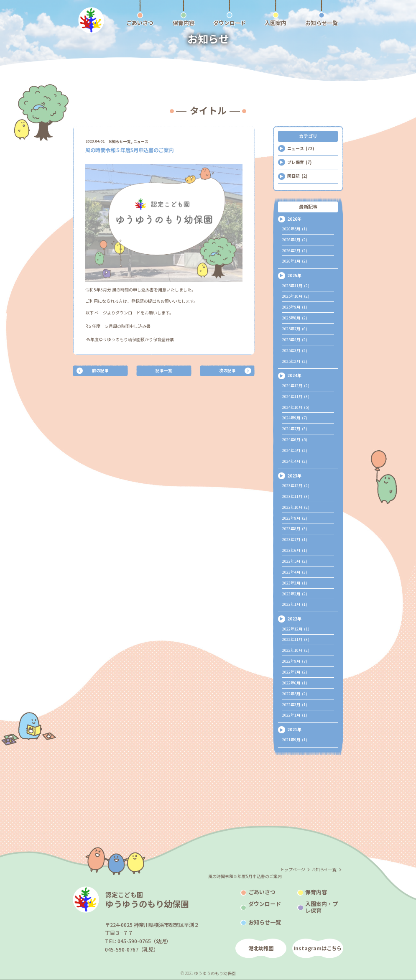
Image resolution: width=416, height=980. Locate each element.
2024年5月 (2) (295, 450)
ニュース (141, 142)
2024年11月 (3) (296, 396)
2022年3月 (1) (295, 704)
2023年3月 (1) (295, 583)
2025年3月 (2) (295, 350)
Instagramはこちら (318, 948)
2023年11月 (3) (296, 496)
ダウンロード (265, 904)
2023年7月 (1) (295, 539)
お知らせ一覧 (120, 142)
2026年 (294, 219)
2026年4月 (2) (295, 240)
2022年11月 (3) (296, 639)
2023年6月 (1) (295, 550)
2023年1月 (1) (295, 604)
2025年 (294, 275)
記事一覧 (164, 370)
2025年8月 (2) (295, 318)
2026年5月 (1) (295, 229)
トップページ (293, 869)
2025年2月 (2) (295, 361)
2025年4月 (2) (295, 339)
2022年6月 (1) (295, 683)
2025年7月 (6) (295, 329)
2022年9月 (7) (295, 661)
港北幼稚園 (261, 948)
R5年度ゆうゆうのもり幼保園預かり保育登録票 (130, 339)
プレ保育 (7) (299, 162)
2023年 (294, 476)
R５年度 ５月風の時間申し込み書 (118, 326)
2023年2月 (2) (295, 594)
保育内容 (316, 892)
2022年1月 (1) (295, 715)
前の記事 (100, 370)
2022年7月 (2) (295, 672)
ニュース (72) (301, 148)
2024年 (294, 375)
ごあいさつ (262, 892)
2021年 (294, 729)
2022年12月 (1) (296, 629)
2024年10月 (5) (296, 407)
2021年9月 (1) (295, 740)
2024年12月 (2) (296, 385)
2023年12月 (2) (296, 485)
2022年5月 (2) (295, 694)
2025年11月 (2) (296, 286)
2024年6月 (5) (295, 439)
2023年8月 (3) (295, 528)
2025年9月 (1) (295, 307)
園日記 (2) (297, 176)
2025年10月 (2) (296, 296)
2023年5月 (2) (295, 561)
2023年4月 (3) (295, 572)
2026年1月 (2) (295, 261)
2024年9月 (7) (295, 418)
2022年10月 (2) (296, 650)
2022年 (294, 619)
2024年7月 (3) (295, 429)
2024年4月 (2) (295, 461)
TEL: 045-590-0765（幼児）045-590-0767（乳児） (138, 945)
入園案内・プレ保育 (322, 907)
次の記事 (227, 370)
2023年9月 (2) (295, 518)
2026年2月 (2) (295, 250)
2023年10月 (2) (296, 507)
